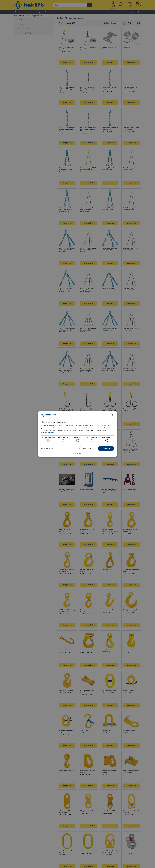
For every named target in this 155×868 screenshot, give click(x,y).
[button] (48, 449)
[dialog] (77, 434)
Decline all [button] (88, 448)
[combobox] (113, 415)
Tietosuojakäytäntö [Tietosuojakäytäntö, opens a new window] (48, 433)
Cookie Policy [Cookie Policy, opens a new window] (77, 454)
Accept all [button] (106, 448)
